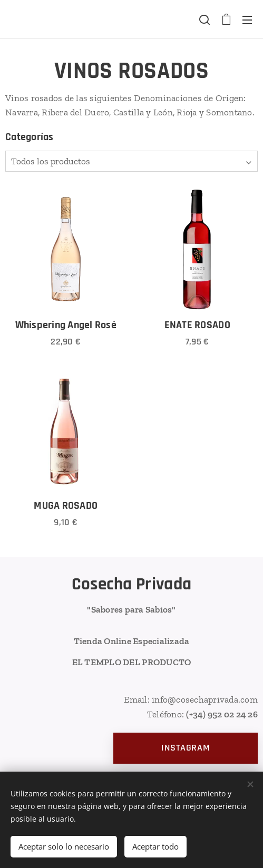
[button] (204, 19)
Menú (247, 20)
